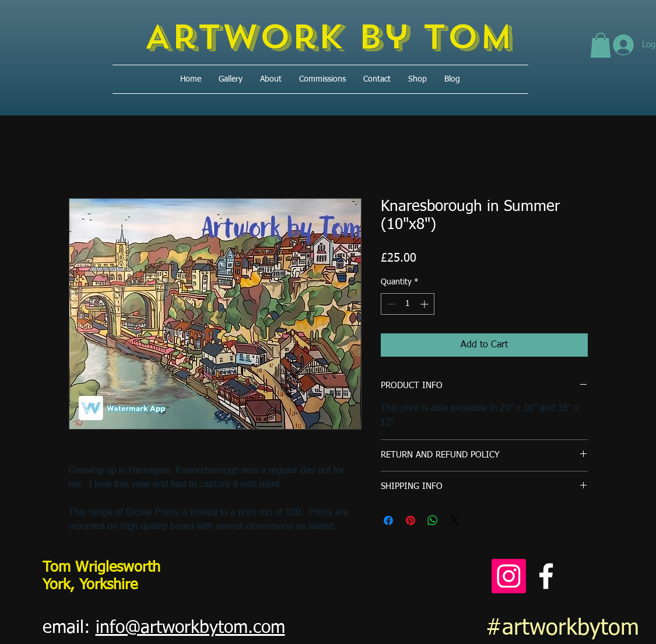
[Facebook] (546, 576)
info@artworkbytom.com (190, 628)
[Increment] (425, 304)
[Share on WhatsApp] (433, 520)
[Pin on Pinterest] (411, 520)
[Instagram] (509, 576)
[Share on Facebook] (388, 520)
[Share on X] (455, 520)
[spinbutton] (408, 304)
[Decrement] (390, 304)
